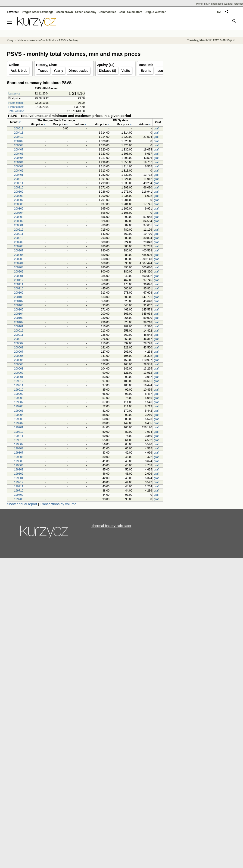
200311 (19, 183)
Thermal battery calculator (111, 526)
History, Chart (47, 65)
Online (14, 65)
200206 (19, 255)
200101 (19, 326)
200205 (19, 259)
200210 (19, 238)
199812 (19, 432)
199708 (19, 499)
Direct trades (78, 71)
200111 (19, 284)
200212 (19, 230)
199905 (19, 411)
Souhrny (73, 40)
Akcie (34, 40)
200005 (19, 360)
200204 (19, 263)
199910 (19, 390)
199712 (19, 482)
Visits (126, 71)
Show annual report (22, 504)
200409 (19, 141)
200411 (19, 133)
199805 (19, 461)
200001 (19, 377)
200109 (19, 293)
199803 (19, 470)
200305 (19, 209)
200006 (19, 356)
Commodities (107, 12)
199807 (19, 453)
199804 (19, 465)
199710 (19, 491)
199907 (19, 402)
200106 (19, 305)
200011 (19, 335)
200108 (19, 297)
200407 (19, 150)
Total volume (16, 111)
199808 (19, 448)
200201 (19, 276)
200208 (19, 246)
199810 (19, 440)
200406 (19, 154)
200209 (19, 242)
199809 (19, 444)
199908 (19, 398)
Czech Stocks (48, 40)
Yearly (58, 71)
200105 (19, 310)
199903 (19, 419)
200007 (19, 352)
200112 (19, 280)
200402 (19, 171)
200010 (19, 339)
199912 (19, 381)
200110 (19, 288)
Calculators (135, 12)
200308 (19, 196)
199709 (19, 495)
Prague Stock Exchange (38, 12)
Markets (24, 40)
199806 (19, 457)
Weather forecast (233, 4)
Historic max (16, 107)
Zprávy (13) (106, 65)
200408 (19, 145)
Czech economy (86, 12)
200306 (19, 204)
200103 (19, 318)
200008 (19, 348)
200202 (19, 272)
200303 (19, 217)
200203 (19, 267)
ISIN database (214, 4)
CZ (219, 12)
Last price (14, 94)
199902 (19, 423)
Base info (146, 65)
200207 (19, 251)
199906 (19, 406)
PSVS (62, 40)
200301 (19, 225)
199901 (19, 427)
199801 (19, 478)
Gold (122, 12)
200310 (19, 188)
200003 (19, 369)
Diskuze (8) (108, 71)
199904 (19, 415)
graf (156, 128)
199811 (19, 436)
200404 (19, 162)
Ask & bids (19, 71)
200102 (19, 322)
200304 (19, 213)
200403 (19, 166)
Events (146, 71)
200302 (19, 221)
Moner (200, 4)
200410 (19, 137)
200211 (19, 234)
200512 (19, 128)
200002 (19, 373)
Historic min (16, 103)
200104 (19, 314)
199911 (19, 385)
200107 (19, 301)
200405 (19, 158)
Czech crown (64, 12)
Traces (43, 71)
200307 (19, 200)
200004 (19, 364)
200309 (19, 192)
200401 (19, 175)
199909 (19, 394)
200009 (19, 343)
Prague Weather (155, 12)
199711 (19, 486)
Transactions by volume (58, 504)
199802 (19, 474)
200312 (19, 179)
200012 (19, 331)
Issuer (161, 71)
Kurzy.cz (12, 40)
